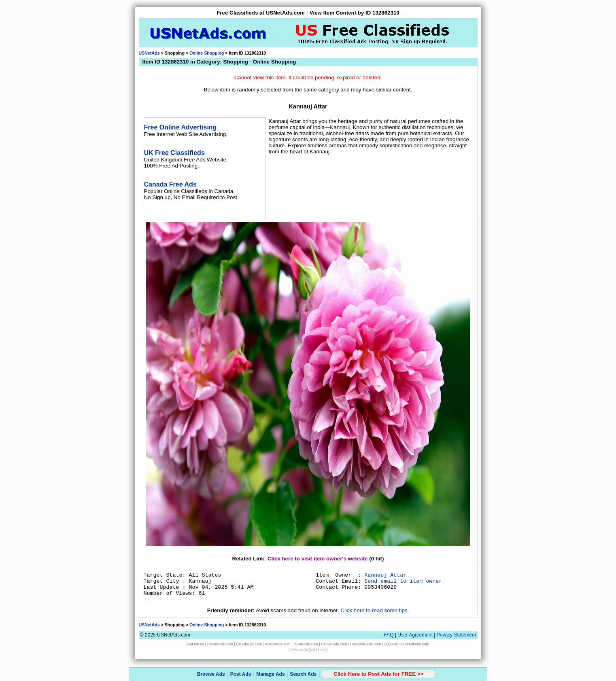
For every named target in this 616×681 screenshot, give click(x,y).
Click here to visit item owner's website (318, 559)
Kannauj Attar (385, 575)
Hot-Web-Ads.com (365, 644)
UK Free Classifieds (174, 153)
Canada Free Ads (170, 184)
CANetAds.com (220, 644)
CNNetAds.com (334, 644)
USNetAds (149, 53)
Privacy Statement (456, 635)
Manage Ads (270, 674)
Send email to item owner (403, 581)
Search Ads (304, 674)
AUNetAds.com (278, 644)
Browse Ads (211, 674)
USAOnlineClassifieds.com (407, 644)
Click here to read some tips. (375, 610)
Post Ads (241, 674)
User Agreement (415, 635)
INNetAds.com (306, 644)
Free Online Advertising (181, 127)
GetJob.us (196, 644)
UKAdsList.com (249, 644)
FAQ (389, 635)
